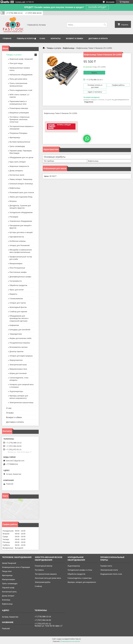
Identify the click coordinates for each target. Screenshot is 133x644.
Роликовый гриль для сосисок (22, 192)
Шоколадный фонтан (18, 307)
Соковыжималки (16, 299)
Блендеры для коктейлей (20, 330)
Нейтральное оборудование (21, 75)
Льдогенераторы (16, 391)
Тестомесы (39, 570)
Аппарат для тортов (18, 303)
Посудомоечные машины (20, 343)
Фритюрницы (15, 137)
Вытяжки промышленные (20, 142)
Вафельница (7, 604)
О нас (42, 38)
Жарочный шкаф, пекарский (21, 59)
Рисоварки (14, 217)
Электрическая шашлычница (21, 403)
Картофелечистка (17, 237)
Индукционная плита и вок (111, 574)
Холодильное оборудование (21, 212)
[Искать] (105, 25)
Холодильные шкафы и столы (80, 570)
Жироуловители (16, 360)
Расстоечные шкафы (18, 272)
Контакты (56, 38)
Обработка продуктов (18, 285)
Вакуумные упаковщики (19, 113)
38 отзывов (110, 2)
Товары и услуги (25, 38)
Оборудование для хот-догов (21, 157)
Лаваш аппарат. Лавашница (21, 179)
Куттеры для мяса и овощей (21, 232)
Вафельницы (69, 48)
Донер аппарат (8, 596)
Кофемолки (14, 325)
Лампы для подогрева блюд (21, 197)
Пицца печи (7, 571)
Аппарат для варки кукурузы (21, 356)
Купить (94, 73)
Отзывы (10, 413)
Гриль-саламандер (17, 146)
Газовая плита (106, 566)
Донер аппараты (16, 171)
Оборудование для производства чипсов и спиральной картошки (19, 318)
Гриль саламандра (10, 584)
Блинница (6, 600)
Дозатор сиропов (16, 351)
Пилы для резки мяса (18, 79)
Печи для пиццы (16, 63)
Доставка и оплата (98, 38)
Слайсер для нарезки (18, 312)
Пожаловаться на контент (71, 641)
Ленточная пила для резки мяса (48, 578)
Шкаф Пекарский (9, 563)
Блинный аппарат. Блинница (21, 184)
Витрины (13, 201)
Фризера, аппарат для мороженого (82, 582)
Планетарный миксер (43, 566)
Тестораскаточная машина (46, 574)
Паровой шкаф (8, 588)
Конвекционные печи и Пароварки (16, 567)
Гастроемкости (16, 281)
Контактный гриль (9, 592)
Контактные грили (17, 175)
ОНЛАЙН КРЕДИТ (97, 7)
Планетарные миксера (19, 108)
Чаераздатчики (16, 334)
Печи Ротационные (17, 268)
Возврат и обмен (75, 38)
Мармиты (13, 294)
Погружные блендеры (18, 133)
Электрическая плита (109, 570)
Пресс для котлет (17, 290)
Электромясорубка (42, 582)
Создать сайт (20, 2)
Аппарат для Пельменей (20, 245)
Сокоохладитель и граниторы (80, 578)
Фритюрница (7, 575)
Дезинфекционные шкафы (20, 277)
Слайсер (38, 586)
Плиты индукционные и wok (21, 90)
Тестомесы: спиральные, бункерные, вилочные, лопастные (20, 119)
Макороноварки (8, 579)
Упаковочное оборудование (21, 221)
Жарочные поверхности (19, 166)
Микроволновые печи (18, 369)
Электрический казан (18, 365)
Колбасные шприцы (18, 241)
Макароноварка (16, 263)
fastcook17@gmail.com (15, 461)
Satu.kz (78, 639)
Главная (7, 38)
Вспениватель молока (18, 347)
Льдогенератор (74, 566)
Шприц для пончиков (18, 373)
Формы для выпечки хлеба (20, 338)
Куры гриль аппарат (18, 162)
